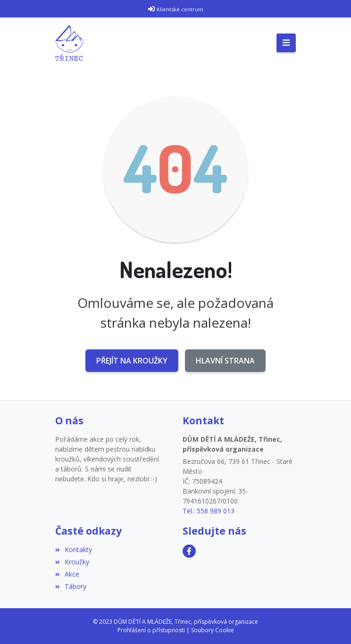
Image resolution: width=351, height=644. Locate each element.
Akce (67, 574)
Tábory (71, 586)
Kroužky (72, 562)
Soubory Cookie (213, 630)
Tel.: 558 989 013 (209, 511)
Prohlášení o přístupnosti (151, 630)
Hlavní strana (225, 361)
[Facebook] (189, 551)
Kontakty (74, 549)
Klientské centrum (180, 9)
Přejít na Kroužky (132, 361)
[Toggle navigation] (286, 43)
